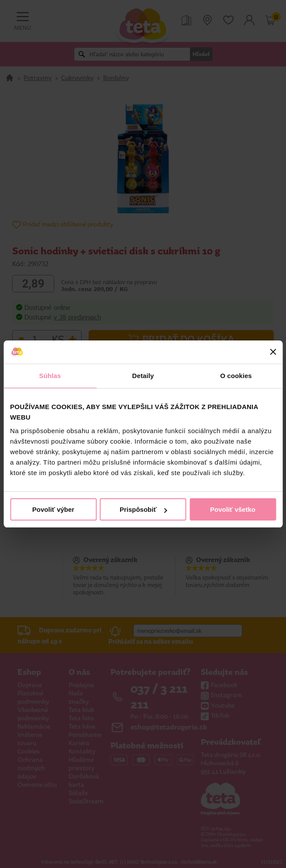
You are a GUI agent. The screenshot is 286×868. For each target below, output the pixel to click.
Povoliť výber (53, 509)
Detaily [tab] (143, 376)
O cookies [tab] (236, 376)
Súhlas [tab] (50, 376)
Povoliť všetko (233, 509)
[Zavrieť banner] (273, 352)
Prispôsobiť (143, 509)
